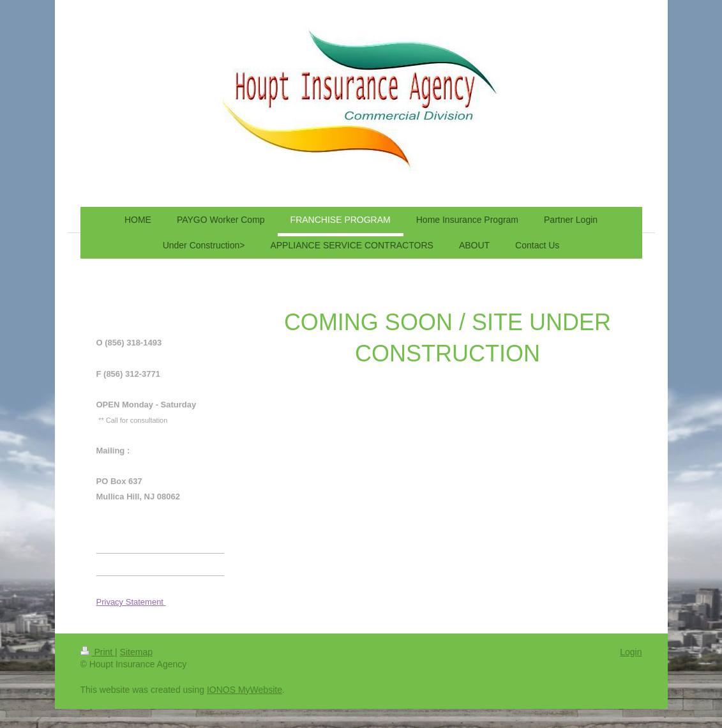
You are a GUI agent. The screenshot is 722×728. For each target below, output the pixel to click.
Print (98, 652)
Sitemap (136, 652)
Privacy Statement (131, 602)
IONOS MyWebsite (244, 690)
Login (631, 652)
